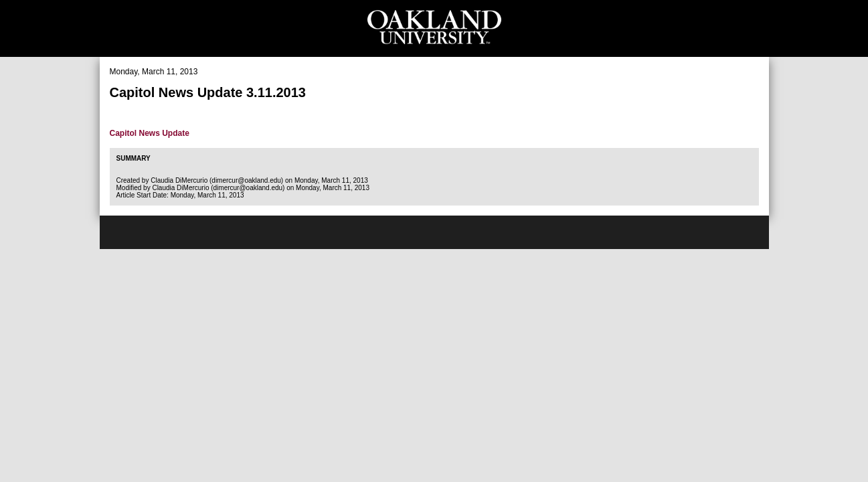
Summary (134, 158)
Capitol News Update (150, 133)
